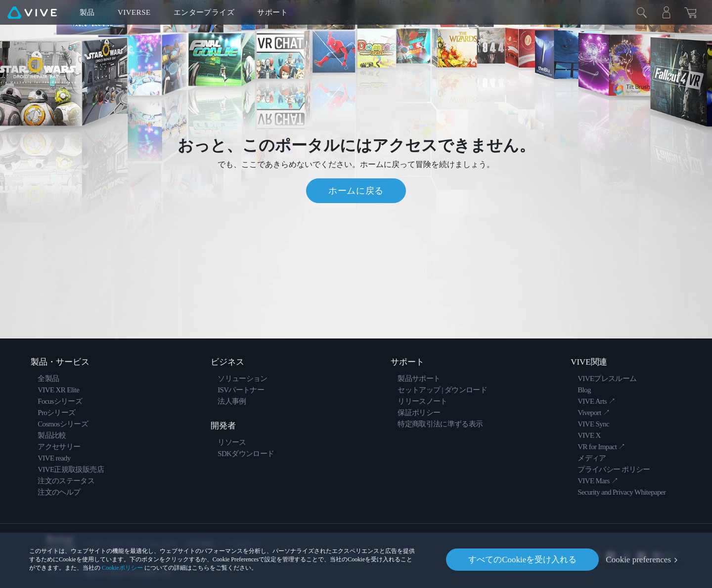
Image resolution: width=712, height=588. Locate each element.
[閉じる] (642, 12)
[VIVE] (32, 12)
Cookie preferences (638, 560)
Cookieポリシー (122, 568)
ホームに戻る (356, 191)
